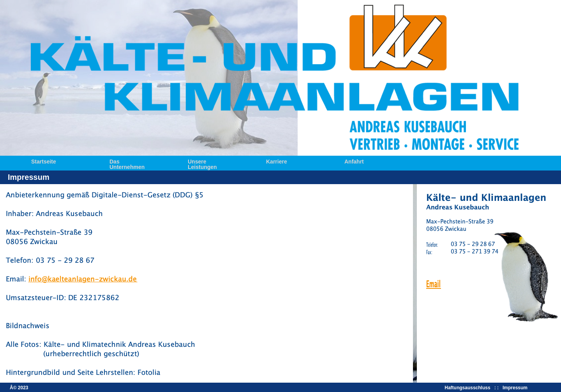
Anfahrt (354, 161)
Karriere (277, 161)
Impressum (515, 388)
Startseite (44, 161)
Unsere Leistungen (202, 161)
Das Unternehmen (127, 161)
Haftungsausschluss (469, 388)
